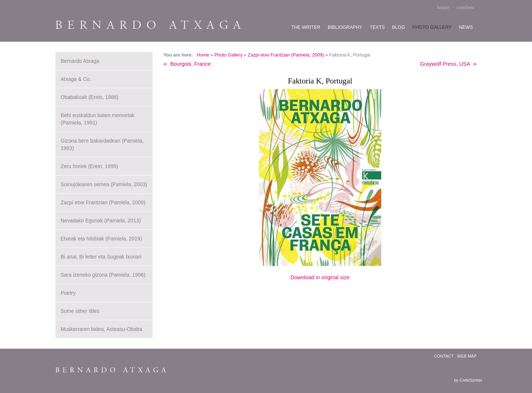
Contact (444, 356)
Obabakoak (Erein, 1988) (89, 97)
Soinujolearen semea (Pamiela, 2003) (104, 184)
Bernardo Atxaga (80, 61)
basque (443, 7)
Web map (467, 356)
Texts (377, 27)
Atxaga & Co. (76, 79)
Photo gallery (432, 27)
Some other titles (80, 311)
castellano (465, 7)
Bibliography (345, 27)
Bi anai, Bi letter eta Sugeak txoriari (101, 257)
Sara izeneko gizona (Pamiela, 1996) (103, 275)
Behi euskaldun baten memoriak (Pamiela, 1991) (98, 119)
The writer (306, 27)
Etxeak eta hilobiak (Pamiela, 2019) (101, 239)
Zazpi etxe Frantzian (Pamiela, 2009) (286, 55)
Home (203, 55)
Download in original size (320, 277)
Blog (398, 27)
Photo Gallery (228, 55)
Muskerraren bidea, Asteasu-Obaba (101, 329)
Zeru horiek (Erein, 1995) (89, 166)
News (466, 27)
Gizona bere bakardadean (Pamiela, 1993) (102, 144)
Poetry (68, 293)
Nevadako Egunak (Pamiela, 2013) (101, 221)
